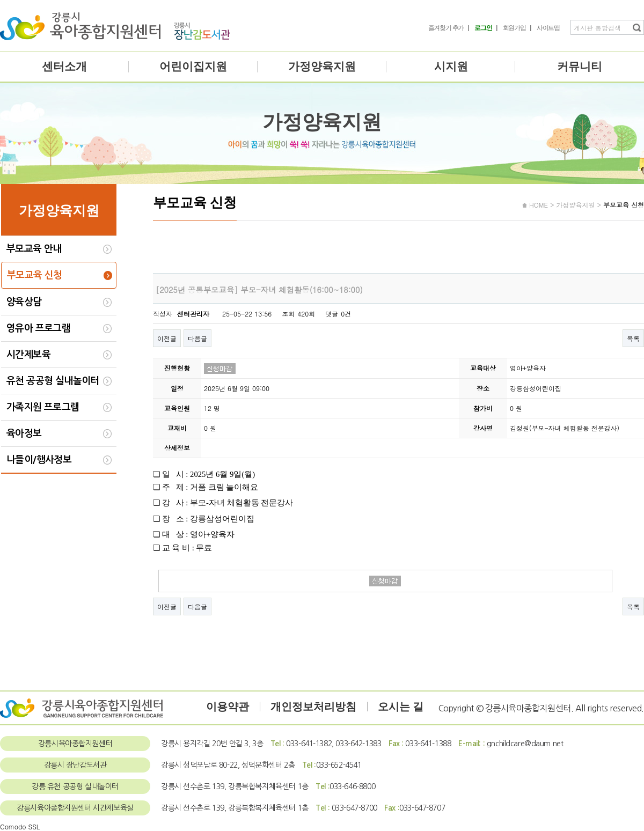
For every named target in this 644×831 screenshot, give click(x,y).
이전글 (167, 338)
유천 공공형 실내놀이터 (53, 381)
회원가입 (514, 28)
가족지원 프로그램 (43, 407)
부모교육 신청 (35, 275)
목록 (633, 338)
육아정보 (24, 433)
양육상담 (24, 302)
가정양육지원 (322, 67)
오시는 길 (401, 707)
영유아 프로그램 (38, 328)
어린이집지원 (193, 67)
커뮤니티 (580, 67)
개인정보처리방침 (313, 707)
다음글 (197, 338)
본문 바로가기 (0, 0)
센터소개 (64, 67)
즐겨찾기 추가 (446, 28)
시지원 (451, 67)
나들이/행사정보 (39, 460)
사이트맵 (548, 28)
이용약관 (228, 707)
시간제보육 (28, 355)
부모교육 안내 (34, 249)
